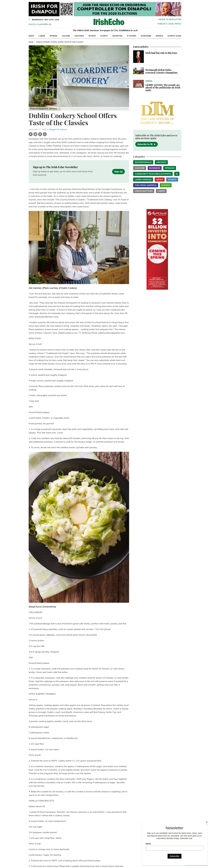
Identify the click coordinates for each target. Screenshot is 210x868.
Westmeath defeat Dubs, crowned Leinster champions (161, 71)
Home (31, 42)
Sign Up (118, 171)
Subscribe (146, 36)
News (31, 36)
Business (155, 168)
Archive (161, 162)
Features (79, 36)
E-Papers (132, 36)
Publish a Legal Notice (169, 24)
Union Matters (144, 191)
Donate (160, 36)
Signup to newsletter (170, 19)
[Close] (207, 822)
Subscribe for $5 (147, 144)
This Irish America (146, 185)
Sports (92, 36)
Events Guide (174, 36)
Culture (66, 36)
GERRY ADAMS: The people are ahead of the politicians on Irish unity (163, 88)
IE (177, 174)
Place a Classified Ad (40, 24)
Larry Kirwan (143, 180)
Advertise (117, 36)
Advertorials (143, 162)
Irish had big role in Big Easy (161, 53)
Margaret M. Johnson (58, 129)
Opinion (53, 36)
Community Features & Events (153, 174)
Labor (42, 36)
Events (104, 36)
